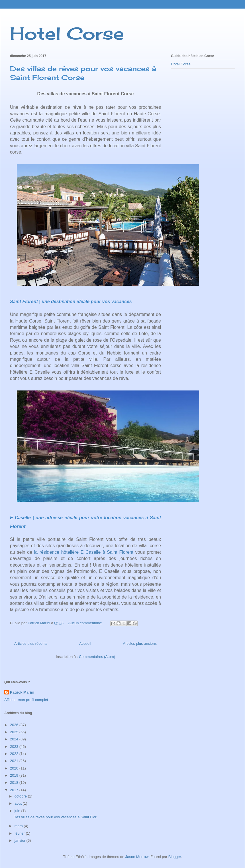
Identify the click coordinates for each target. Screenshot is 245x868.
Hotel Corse (67, 33)
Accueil (85, 644)
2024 (15, 739)
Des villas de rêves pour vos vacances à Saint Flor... (56, 817)
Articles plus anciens (140, 644)
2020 (15, 768)
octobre (21, 796)
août (19, 803)
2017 (15, 790)
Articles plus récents (31, 644)
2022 (15, 754)
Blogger (175, 857)
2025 (15, 732)
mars (19, 826)
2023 (15, 747)
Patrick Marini (22, 692)
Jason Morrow (137, 857)
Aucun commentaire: (86, 623)
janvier (21, 840)
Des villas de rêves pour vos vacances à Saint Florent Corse (83, 73)
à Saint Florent (118, 552)
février (20, 833)
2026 (15, 725)
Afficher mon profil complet (26, 700)
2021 (15, 761)
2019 (15, 775)
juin (18, 811)
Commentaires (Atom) (97, 657)
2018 (15, 783)
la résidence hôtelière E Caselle (68, 552)
